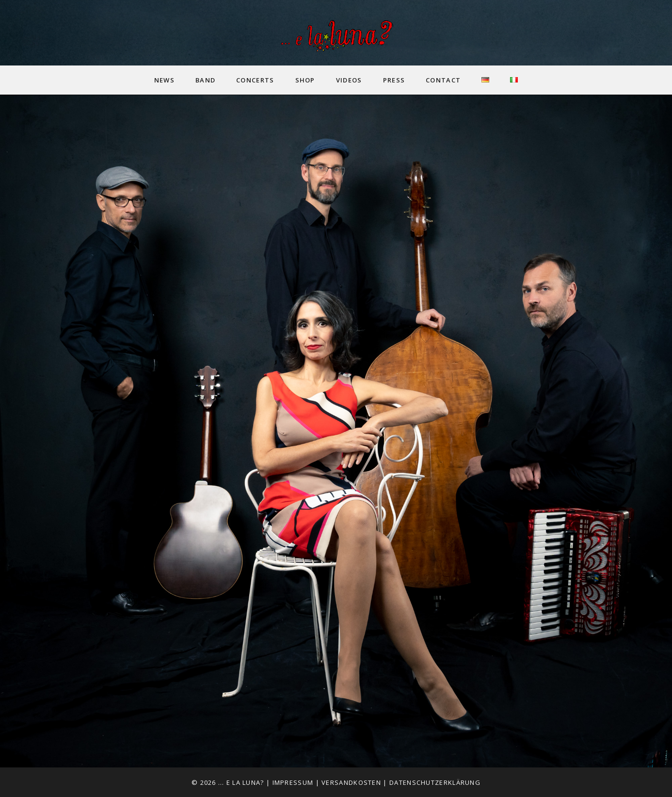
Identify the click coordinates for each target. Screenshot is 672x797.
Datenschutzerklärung (435, 782)
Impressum (293, 782)
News (164, 80)
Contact (443, 80)
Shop (305, 80)
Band (205, 80)
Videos (349, 80)
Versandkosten (351, 782)
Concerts (255, 80)
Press (394, 80)
